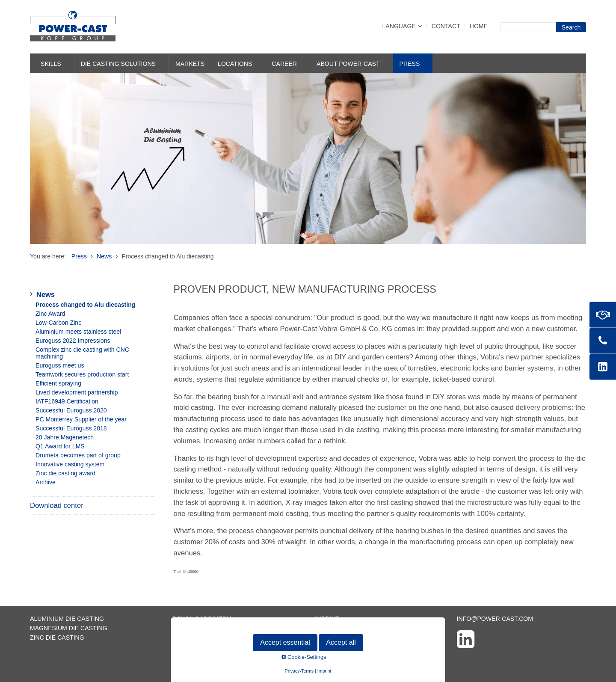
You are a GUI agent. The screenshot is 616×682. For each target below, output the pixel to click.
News (46, 295)
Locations (235, 64)
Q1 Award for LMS (60, 446)
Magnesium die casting (69, 628)
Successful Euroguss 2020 (71, 410)
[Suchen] (571, 27)
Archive (46, 482)
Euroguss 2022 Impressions (73, 341)
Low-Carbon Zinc (58, 323)
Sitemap (186, 638)
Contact (446, 26)
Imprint (327, 619)
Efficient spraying (58, 383)
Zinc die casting (57, 638)
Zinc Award (50, 314)
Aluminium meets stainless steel (78, 332)
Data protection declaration (364, 628)
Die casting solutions (118, 64)
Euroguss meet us (60, 365)
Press (410, 64)
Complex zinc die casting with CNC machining (82, 353)
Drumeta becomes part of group (78, 455)
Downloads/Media (203, 619)
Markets (190, 64)
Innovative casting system (70, 464)
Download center (57, 506)
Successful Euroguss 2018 (71, 428)
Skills (51, 64)
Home (479, 26)
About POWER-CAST (348, 64)
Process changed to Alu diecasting (85, 305)
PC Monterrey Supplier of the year (81, 419)
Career (284, 64)
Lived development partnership (77, 392)
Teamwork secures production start (82, 374)
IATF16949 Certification (67, 401)
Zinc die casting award (65, 473)
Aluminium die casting (67, 619)
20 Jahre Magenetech (65, 437)
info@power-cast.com (495, 619)
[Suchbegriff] (528, 27)
